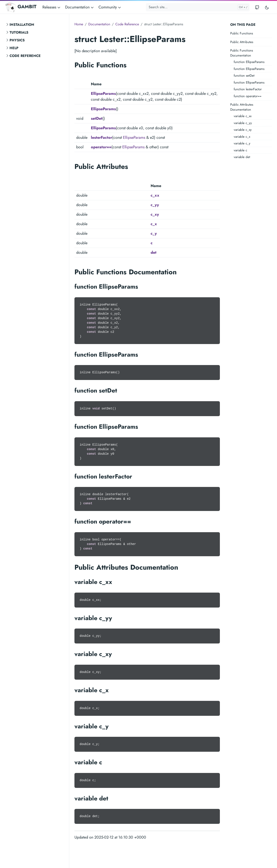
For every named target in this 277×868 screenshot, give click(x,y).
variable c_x (242, 137)
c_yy (155, 205)
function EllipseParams (249, 62)
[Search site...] (198, 7)
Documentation (99, 24)
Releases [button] (52, 7)
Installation (22, 25)
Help (14, 48)
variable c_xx (243, 116)
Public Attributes (242, 42)
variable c (240, 150)
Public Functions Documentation (242, 53)
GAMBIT (21, 7)
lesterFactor (101, 137)
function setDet (244, 76)
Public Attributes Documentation (242, 107)
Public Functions (242, 33)
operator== (101, 147)
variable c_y (242, 143)
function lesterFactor (248, 89)
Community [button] (110, 7)
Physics (17, 40)
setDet (97, 118)
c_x (154, 224)
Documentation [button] (80, 7)
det (154, 252)
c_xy (155, 214)
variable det (242, 157)
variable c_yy (243, 123)
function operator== (248, 96)
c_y (154, 233)
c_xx (155, 195)
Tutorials (19, 32)
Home (79, 24)
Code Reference (25, 56)
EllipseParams (103, 94)
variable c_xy (243, 130)
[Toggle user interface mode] (267, 7)
